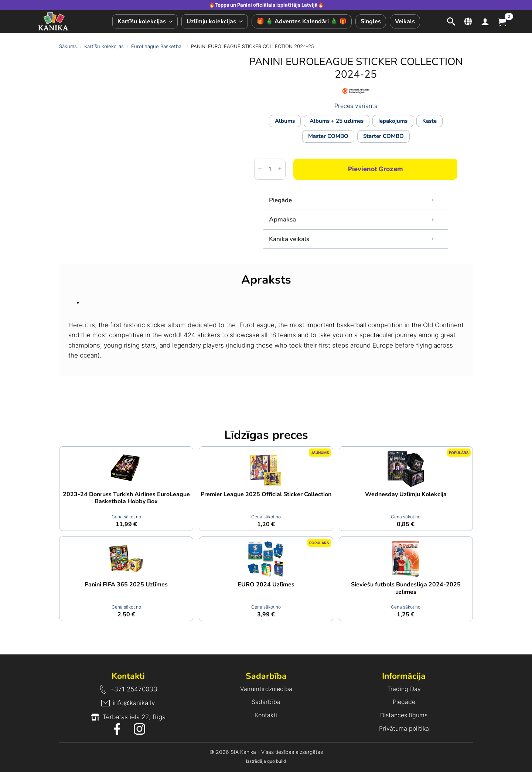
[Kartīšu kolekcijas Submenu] (172, 21)
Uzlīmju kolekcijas (211, 21)
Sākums (68, 46)
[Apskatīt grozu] (502, 21)
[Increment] (280, 169)
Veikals (405, 21)
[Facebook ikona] (117, 729)
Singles (371, 21)
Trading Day (404, 689)
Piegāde (404, 702)
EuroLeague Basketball (157, 46)
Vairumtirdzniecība (266, 689)
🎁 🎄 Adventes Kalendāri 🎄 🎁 (302, 21)
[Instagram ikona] (139, 729)
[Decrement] (260, 169)
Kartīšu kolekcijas (142, 21)
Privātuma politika (404, 728)
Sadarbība (266, 702)
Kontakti (266, 715)
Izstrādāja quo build (266, 761)
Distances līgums (404, 715)
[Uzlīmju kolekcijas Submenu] (242, 21)
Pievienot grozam (376, 169)
